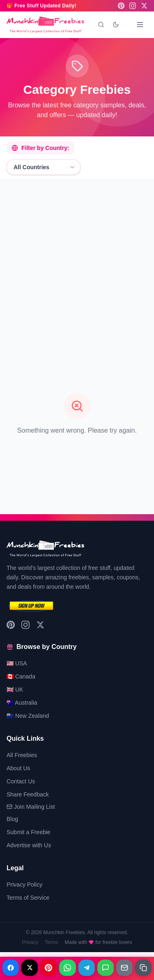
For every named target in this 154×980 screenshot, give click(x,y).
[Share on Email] (124, 968)
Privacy (30, 942)
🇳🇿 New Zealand (28, 716)
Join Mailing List (31, 807)
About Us (18, 768)
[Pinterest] (121, 6)
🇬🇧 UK (15, 690)
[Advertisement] (77, 264)
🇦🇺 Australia (22, 703)
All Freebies (22, 755)
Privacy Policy (24, 885)
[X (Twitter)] (144, 6)
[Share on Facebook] (11, 968)
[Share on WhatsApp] (67, 968)
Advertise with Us (29, 845)
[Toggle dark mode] (116, 25)
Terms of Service (28, 898)
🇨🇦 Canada (21, 676)
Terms (52, 942)
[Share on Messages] (106, 968)
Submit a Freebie (29, 832)
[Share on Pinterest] (48, 968)
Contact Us (21, 781)
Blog (12, 819)
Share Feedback (28, 794)
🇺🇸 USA (17, 663)
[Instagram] (133, 6)
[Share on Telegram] (87, 968)
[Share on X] (30, 968)
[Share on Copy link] (143, 968)
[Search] (101, 25)
